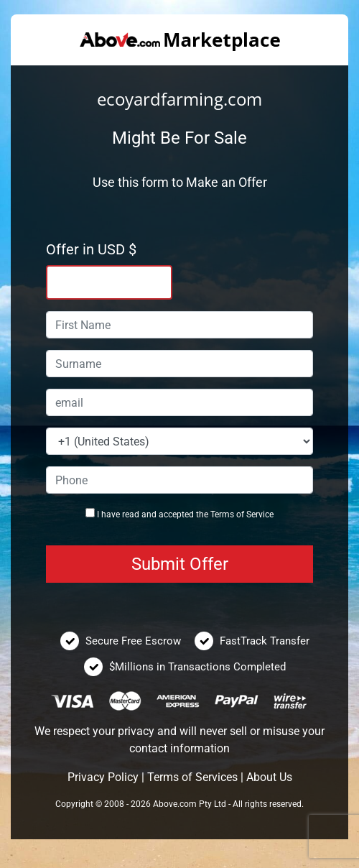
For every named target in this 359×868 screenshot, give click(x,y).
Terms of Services (192, 777)
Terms (222, 514)
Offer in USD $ (91, 249)
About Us (269, 777)
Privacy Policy (103, 777)
